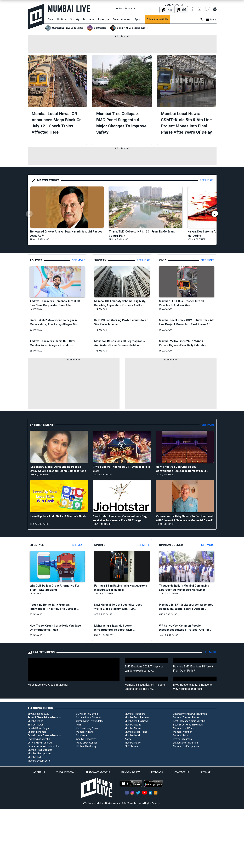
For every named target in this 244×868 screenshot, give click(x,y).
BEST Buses (131, 746)
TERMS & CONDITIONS (98, 772)
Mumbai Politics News (137, 721)
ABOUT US (39, 772)
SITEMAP (206, 772)
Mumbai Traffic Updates (186, 746)
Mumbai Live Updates (39, 753)
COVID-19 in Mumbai (87, 714)
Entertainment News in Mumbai (190, 714)
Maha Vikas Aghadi (86, 743)
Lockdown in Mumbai (39, 739)
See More (206, 180)
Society (75, 19)
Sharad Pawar (35, 725)
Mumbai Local (132, 735)
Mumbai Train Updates (40, 750)
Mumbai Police (133, 743)
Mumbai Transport (135, 714)
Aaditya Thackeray (86, 739)
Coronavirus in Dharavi (40, 743)
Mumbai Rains (35, 721)
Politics (62, 19)
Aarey (128, 739)
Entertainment (122, 19)
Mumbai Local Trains (136, 732)
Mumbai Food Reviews (137, 717)
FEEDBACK (157, 772)
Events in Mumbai (183, 739)
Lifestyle (104, 19)
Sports (139, 19)
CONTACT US (182, 772)
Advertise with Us (158, 19)
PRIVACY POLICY (131, 772)
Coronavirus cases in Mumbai (44, 746)
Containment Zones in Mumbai (44, 735)
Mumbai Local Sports (39, 761)
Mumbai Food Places (184, 728)
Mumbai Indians (85, 732)
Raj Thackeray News (87, 728)
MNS (79, 725)
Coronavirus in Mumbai (89, 717)
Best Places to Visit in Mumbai (189, 721)
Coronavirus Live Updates (90, 721)
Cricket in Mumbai (37, 732)
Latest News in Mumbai (186, 743)
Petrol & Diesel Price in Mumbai (44, 717)
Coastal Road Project (39, 728)
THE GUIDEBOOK (65, 772)
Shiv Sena (81, 735)
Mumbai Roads (133, 725)
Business (89, 19)
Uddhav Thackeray (86, 746)
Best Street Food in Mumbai (188, 725)
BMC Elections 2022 (38, 714)
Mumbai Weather (182, 732)
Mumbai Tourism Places (186, 717)
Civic (51, 19)
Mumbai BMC (35, 757)
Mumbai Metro (133, 728)
